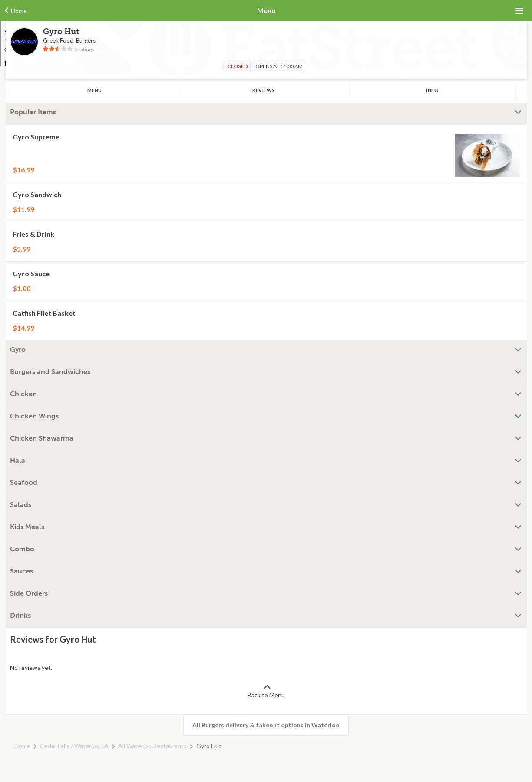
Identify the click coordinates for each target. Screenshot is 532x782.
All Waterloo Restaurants (152, 746)
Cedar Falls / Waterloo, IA (74, 746)
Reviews (264, 90)
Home (22, 746)
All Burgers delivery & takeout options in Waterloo (266, 725)
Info (432, 90)
